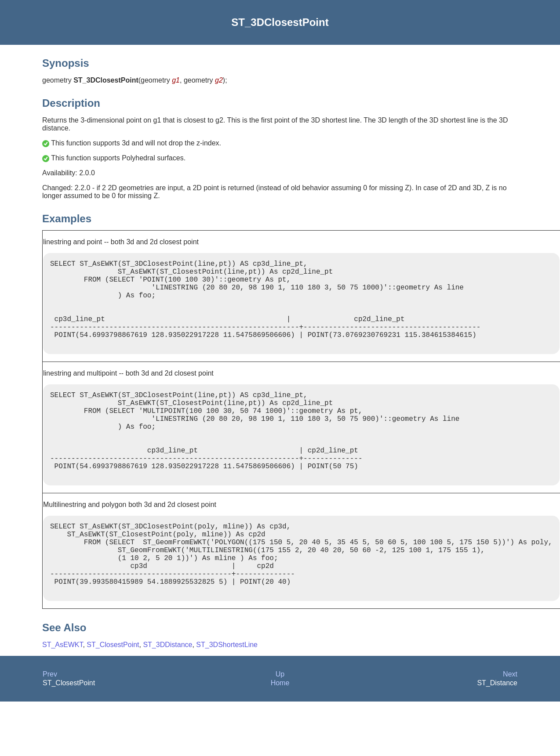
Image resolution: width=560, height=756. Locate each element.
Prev (50, 729)
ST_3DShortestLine (227, 699)
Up (280, 729)
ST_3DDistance (167, 699)
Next (510, 729)
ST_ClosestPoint (113, 699)
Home (280, 737)
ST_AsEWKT (62, 699)
